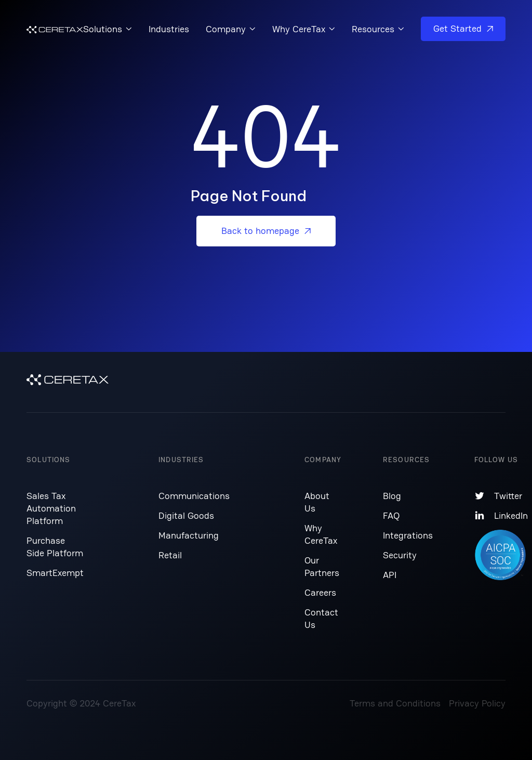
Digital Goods (186, 515)
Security (400, 555)
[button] (108, 29)
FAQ (391, 515)
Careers (320, 592)
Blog (392, 496)
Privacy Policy (477, 703)
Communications (194, 496)
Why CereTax (321, 534)
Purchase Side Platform (55, 547)
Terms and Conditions (395, 703)
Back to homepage (266, 231)
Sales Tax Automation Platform (51, 508)
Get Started (463, 28)
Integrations (408, 535)
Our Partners (322, 566)
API (390, 575)
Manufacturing (189, 535)
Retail (170, 555)
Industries (169, 29)
